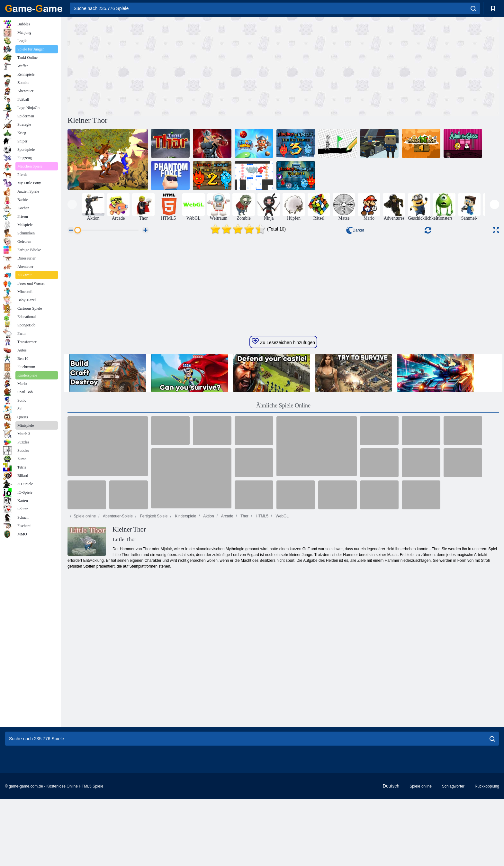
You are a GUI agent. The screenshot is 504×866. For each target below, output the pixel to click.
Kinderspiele (185, 638)
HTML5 (261, 638)
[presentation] (72, 204)
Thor (244, 638)
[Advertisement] (175, 65)
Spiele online (85, 638)
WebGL (282, 638)
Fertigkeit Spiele (153, 638)
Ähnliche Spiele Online (283, 527)
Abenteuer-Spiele (117, 638)
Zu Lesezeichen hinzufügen (283, 463)
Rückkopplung (487, 853)
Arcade (227, 638)
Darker (355, 230)
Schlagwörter (453, 853)
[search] (473, 8)
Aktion (208, 638)
